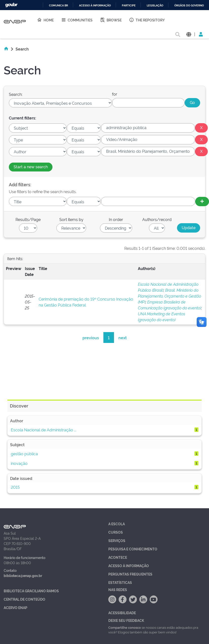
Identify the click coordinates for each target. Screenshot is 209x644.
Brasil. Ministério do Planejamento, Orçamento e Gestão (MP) (169, 296)
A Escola (117, 524)
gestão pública (24, 454)
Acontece (118, 557)
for (115, 94)
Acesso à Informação (129, 566)
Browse (111, 20)
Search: (16, 94)
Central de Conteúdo (24, 599)
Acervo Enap (16, 607)
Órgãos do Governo (189, 6)
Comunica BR (58, 6)
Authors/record (157, 219)
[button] (189, 34)
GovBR (11, 5)
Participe (129, 6)
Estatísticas (120, 582)
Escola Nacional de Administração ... (44, 430)
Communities (77, 20)
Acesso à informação (95, 6)
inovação (19, 463)
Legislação (155, 6)
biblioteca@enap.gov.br (23, 575)
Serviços (117, 540)
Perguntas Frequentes (130, 574)
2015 (15, 487)
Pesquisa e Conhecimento (133, 549)
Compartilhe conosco (125, 627)
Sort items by (71, 219)
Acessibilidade (122, 613)
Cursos (116, 532)
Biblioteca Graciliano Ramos (31, 591)
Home (45, 20)
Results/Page (28, 219)
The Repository (147, 20)
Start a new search (31, 167)
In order (116, 219)
